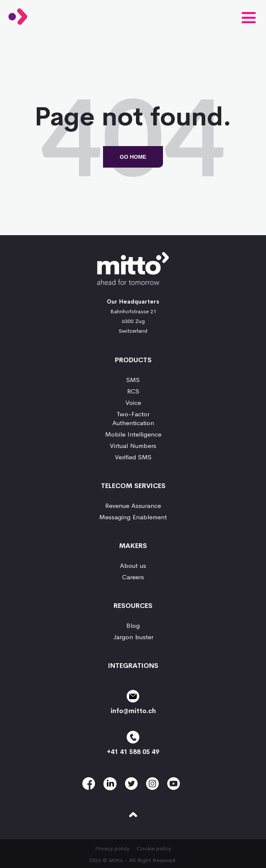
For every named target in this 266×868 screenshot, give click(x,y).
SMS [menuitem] (133, 380)
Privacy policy (112, 848)
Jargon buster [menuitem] (133, 637)
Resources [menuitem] (133, 606)
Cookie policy (154, 848)
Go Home (133, 157)
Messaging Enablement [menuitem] (133, 517)
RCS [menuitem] (133, 391)
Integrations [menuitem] (133, 666)
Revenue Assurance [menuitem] (133, 506)
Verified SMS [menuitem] (133, 457)
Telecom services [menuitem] (133, 486)
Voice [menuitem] (133, 403)
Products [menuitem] (133, 360)
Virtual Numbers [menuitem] (133, 446)
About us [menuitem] (133, 566)
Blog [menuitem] (133, 625)
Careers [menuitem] (133, 577)
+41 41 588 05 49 (133, 743)
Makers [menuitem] (133, 546)
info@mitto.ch (133, 702)
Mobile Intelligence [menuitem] (133, 434)
